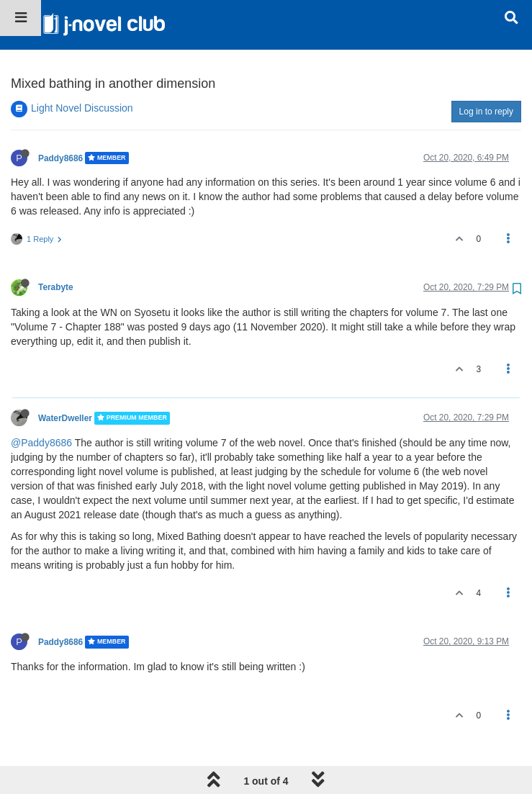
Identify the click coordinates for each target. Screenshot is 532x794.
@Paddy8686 (41, 393)
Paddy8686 (60, 108)
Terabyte (56, 238)
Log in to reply (486, 62)
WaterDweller (65, 369)
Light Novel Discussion (82, 58)
